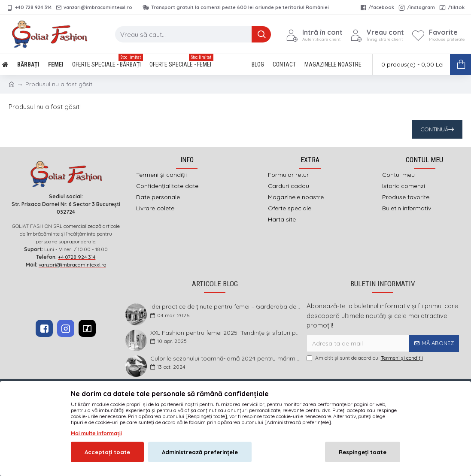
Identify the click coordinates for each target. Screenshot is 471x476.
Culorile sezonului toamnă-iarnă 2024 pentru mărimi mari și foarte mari (226, 359)
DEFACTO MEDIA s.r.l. (290, 404)
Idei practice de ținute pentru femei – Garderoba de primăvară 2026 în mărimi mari (226, 307)
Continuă (434, 129)
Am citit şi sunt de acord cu (365, 358)
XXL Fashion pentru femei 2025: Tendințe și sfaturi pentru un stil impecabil (226, 333)
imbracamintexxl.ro (213, 404)
